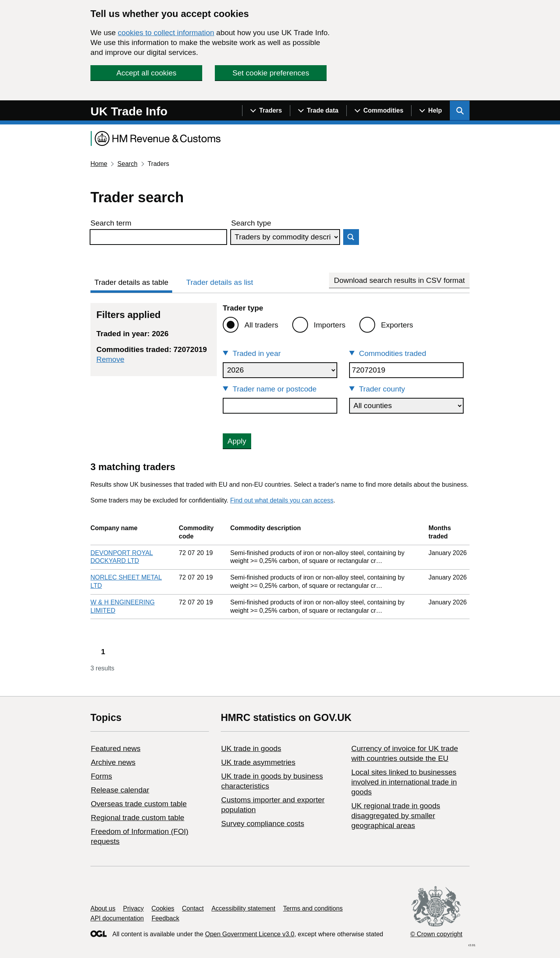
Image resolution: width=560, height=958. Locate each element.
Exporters (397, 325)
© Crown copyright (436, 934)
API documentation (117, 918)
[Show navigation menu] (266, 111)
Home (99, 164)
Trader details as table (131, 282)
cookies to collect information (166, 33)
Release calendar (120, 790)
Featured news (116, 748)
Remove (110, 359)
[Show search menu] (460, 111)
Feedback (165, 918)
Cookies (163, 908)
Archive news (113, 762)
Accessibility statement (243, 908)
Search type (251, 223)
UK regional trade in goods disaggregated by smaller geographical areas (396, 816)
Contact (193, 908)
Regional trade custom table (138, 818)
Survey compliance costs (263, 823)
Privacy (133, 908)
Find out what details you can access (282, 500)
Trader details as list (220, 282)
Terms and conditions (313, 908)
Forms (101, 776)
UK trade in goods (251, 748)
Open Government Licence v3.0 (250, 934)
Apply (237, 441)
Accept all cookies (147, 73)
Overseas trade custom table (139, 804)
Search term (111, 223)
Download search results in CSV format (399, 280)
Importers (330, 325)
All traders (261, 325)
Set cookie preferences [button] (271, 73)
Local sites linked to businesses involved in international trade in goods (404, 782)
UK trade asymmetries (258, 762)
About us (103, 908)
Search (127, 164)
